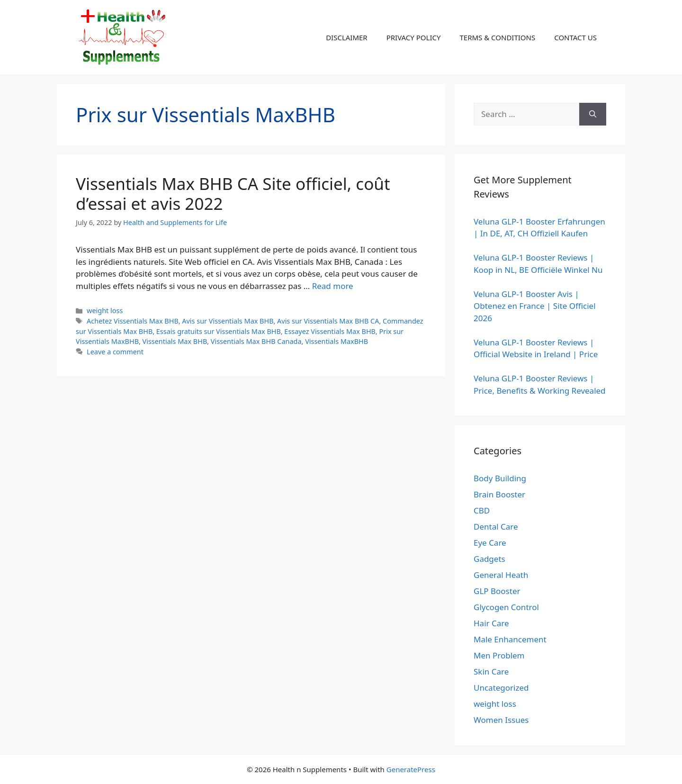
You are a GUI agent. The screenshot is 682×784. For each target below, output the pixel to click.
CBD (482, 510)
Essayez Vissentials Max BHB (330, 331)
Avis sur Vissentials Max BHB (228, 321)
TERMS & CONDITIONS (497, 37)
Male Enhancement (510, 639)
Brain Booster (499, 494)
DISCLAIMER (347, 37)
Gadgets (489, 559)
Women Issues (501, 720)
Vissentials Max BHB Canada (256, 341)
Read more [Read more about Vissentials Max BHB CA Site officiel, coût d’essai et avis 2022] (333, 286)
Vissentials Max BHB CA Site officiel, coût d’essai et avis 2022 (233, 194)
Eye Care (490, 543)
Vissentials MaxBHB (337, 341)
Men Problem (499, 655)
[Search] (593, 114)
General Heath (501, 575)
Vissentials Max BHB (175, 341)
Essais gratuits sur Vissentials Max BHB (219, 331)
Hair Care (491, 623)
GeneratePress (411, 769)
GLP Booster (497, 591)
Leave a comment (115, 352)
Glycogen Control (506, 607)
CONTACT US (575, 37)
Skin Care (491, 671)
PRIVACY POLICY (414, 37)
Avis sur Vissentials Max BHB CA (328, 321)
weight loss (105, 311)
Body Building (500, 478)
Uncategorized (501, 688)
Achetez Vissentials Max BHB (133, 321)
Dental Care (496, 527)
